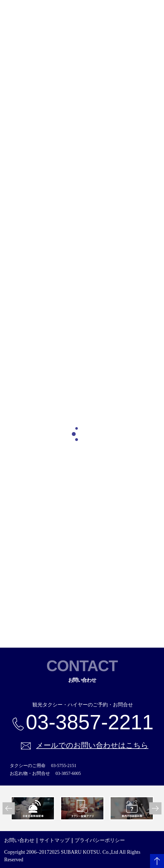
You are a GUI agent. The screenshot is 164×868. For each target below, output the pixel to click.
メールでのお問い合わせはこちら (92, 745)
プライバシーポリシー (100, 840)
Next (155, 808)
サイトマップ (54, 840)
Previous (9, 808)
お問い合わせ (19, 840)
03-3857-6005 (68, 773)
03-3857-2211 (90, 722)
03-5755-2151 (64, 766)
